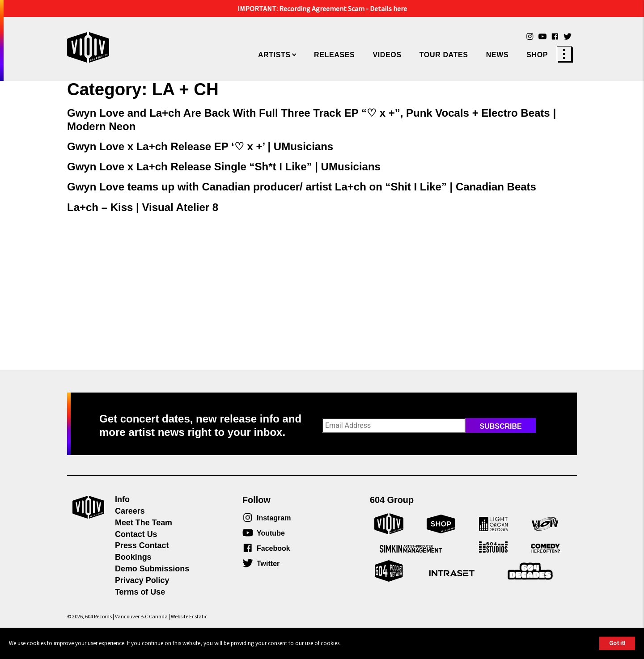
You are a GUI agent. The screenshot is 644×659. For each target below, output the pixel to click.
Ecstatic (198, 616)
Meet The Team (144, 523)
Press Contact (142, 545)
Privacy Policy (142, 580)
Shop (537, 55)
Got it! (617, 643)
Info (122, 499)
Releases (334, 55)
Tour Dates (444, 55)
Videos (387, 55)
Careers (130, 511)
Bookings (133, 557)
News (498, 55)
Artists (274, 55)
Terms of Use (140, 592)
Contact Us (136, 534)
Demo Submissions (152, 569)
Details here (388, 8)
